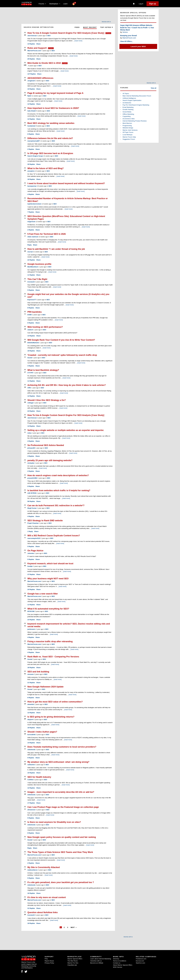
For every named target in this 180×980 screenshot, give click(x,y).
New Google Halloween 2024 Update (45, 687)
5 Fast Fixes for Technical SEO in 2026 (47, 234)
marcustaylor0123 (34, 538)
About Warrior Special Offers (123, 965)
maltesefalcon (33, 870)
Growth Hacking (128, 109)
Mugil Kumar (32, 508)
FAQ (46, 959)
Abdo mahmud (33, 237)
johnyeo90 (31, 448)
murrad (30, 252)
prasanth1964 (32, 478)
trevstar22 (31, 282)
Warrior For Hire (73, 963)
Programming (127, 126)
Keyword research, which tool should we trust (50, 564)
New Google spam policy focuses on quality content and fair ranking (62, 837)
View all (154, 88)
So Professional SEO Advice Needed (46, 445)
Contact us (117, 963)
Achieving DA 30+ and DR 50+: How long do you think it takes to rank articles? (67, 385)
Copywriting (127, 116)
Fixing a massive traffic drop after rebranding (50, 641)
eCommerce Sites (129, 119)
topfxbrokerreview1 (34, 204)
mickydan (31, 463)
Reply (29, 245)
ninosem (31, 674)
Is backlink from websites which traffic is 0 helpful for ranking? (59, 490)
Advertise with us (96, 961)
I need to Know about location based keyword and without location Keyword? (66, 183)
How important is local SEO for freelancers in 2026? (53, 108)
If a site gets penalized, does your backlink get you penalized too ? (61, 882)
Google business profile (39, 264)
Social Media (127, 112)
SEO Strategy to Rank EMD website (45, 521)
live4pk (30, 566)
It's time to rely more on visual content (47, 897)
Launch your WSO (138, 46)
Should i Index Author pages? (42, 732)
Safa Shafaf (32, 111)
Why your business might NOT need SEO (48, 579)
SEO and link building (38, 672)
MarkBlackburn (33, 267)
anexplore (31, 171)
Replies (31, 44)
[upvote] (25, 34)
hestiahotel (31, 126)
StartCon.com (140, 963)
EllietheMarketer (33, 343)
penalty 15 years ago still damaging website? (50, 460)
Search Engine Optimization (132, 100)
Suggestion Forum (129, 139)
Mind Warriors (127, 123)
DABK (30, 315)
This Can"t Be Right (37, 279)
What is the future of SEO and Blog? (46, 168)
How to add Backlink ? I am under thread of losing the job (56, 249)
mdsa (29, 433)
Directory (116, 959)
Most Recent (90, 27)
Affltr (29, 388)
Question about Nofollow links (43, 912)
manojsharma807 (34, 141)
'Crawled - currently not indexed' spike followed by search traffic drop (62, 355)
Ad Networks (127, 103)
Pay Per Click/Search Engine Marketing (136, 105)
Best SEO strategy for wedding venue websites (51, 123)
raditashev (31, 765)
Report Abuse (49, 961)
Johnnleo (31, 553)
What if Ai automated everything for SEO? (48, 609)
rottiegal (30, 403)
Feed (77, 27)
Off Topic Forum (128, 132)
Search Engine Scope (35, 156)
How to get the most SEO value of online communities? (55, 702)
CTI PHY (30, 373)
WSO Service (118, 967)
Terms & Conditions (120, 961)
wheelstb (31, 704)
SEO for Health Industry (39, 777)
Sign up (153, 4)
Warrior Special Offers (75, 959)
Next (73, 927)
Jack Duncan (32, 36)
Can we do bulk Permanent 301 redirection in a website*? (56, 505)
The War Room (73, 961)
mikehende (31, 750)
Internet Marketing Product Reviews (135, 121)
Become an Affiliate (97, 963)
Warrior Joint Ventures (130, 130)
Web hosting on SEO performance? (45, 327)
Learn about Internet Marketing (101, 959)
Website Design (128, 128)
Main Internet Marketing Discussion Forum (137, 96)
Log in (141, 4)
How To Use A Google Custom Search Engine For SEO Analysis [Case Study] (66, 33)
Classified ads (72, 965)
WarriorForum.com (34, 51)
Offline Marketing (128, 114)
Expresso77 (32, 300)
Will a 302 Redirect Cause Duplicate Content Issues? (54, 536)
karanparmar (32, 186)
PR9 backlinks (35, 312)
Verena (125, 32)
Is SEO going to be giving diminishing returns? (51, 717)
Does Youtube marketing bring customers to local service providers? (62, 747)
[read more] (78, 41)
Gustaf (30, 358)
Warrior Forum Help (129, 137)
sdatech (30, 330)
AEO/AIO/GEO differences (40, 78)
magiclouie (31, 222)
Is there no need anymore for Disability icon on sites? (54, 822)
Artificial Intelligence (129, 98)
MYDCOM (31, 611)
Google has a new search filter (43, 594)
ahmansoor (32, 810)
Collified (30, 780)
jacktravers (31, 629)
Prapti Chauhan (33, 523)
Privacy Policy (49, 963)
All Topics (126, 94)
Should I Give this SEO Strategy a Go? (47, 400)
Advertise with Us (106, 22)
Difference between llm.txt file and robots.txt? (50, 138)
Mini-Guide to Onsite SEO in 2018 (44, 63)
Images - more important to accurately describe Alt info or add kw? (61, 792)
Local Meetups (128, 135)
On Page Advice (35, 551)
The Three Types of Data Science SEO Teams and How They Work (60, 852)
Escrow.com (140, 961)
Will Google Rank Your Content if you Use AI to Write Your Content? (61, 340)
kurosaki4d (31, 735)
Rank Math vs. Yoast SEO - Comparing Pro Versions (53, 657)
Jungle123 (31, 81)
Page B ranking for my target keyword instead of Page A (55, 93)
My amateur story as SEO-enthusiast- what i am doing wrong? (58, 762)
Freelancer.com (141, 959)
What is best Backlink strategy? (43, 370)
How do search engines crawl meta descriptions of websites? (58, 475)
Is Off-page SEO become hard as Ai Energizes (50, 153)
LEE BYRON (32, 493)
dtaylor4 (30, 720)
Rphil (29, 96)
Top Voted (106, 27)
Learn (66, 4)
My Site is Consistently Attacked (44, 867)
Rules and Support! (37, 48)
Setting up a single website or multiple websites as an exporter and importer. (66, 430)
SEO (49, 36)
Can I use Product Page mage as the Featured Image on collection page (63, 807)
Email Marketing (128, 107)
